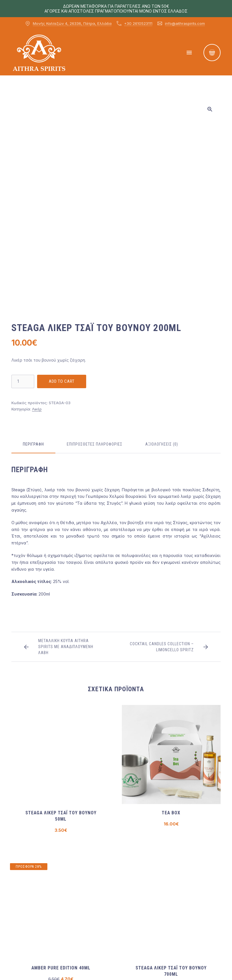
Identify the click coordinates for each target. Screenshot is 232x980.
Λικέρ (37, 409)
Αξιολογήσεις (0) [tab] (162, 444)
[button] (210, 109)
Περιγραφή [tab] (33, 444)
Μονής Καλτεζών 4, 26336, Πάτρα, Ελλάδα (72, 23)
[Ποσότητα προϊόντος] (23, 381)
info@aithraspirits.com (185, 23)
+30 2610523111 (138, 23)
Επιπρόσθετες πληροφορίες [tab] (95, 444)
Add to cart (62, 381)
